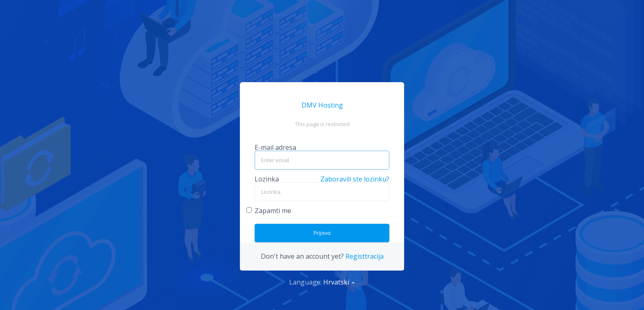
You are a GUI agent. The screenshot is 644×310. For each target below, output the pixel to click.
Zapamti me (273, 211)
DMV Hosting (322, 105)
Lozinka (267, 179)
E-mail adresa (275, 147)
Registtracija (365, 256)
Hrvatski (339, 282)
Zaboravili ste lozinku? (355, 179)
